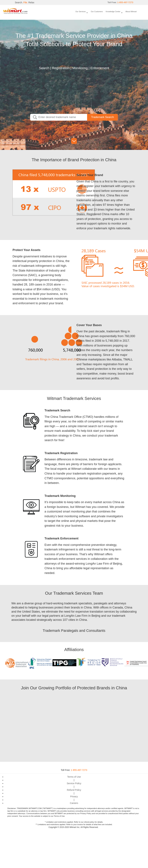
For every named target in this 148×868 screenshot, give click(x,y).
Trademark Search (57, 410)
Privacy (74, 797)
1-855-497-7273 (125, 2)
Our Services (81, 12)
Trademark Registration (61, 453)
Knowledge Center (113, 12)
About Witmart (131, 12)
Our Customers (97, 12)
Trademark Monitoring (60, 496)
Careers (74, 803)
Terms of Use (74, 777)
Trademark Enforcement (61, 538)
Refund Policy (74, 790)
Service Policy (74, 783)
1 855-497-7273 (79, 770)
